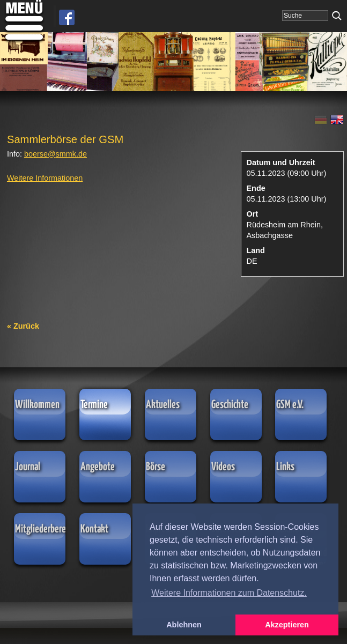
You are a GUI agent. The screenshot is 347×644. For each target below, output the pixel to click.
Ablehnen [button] (184, 625)
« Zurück (23, 326)
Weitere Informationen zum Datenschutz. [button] (229, 593)
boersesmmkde (56, 154)
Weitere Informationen (45, 178)
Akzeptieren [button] (287, 625)
